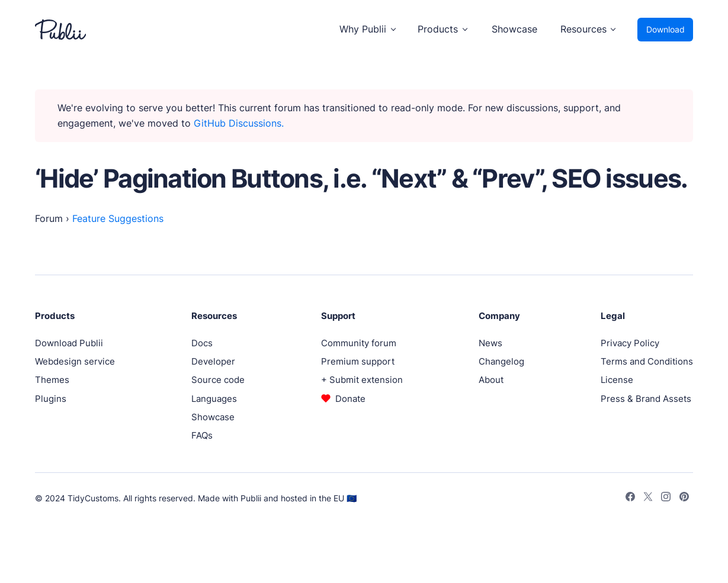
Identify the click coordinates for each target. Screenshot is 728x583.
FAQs (202, 435)
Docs (202, 343)
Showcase (514, 29)
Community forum (359, 343)
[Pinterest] (684, 498)
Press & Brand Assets (646, 399)
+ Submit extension (362, 380)
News (490, 343)
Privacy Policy (630, 343)
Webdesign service (75, 361)
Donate (350, 399)
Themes (52, 380)
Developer (213, 361)
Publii (251, 498)
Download (666, 29)
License (617, 380)
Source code (218, 380)
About (491, 380)
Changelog (501, 361)
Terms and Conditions (647, 361)
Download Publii (69, 343)
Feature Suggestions (118, 219)
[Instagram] (666, 498)
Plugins (51, 399)
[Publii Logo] (60, 30)
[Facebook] (630, 498)
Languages (214, 399)
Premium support (358, 361)
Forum (49, 219)
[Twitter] (648, 498)
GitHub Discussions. (239, 123)
